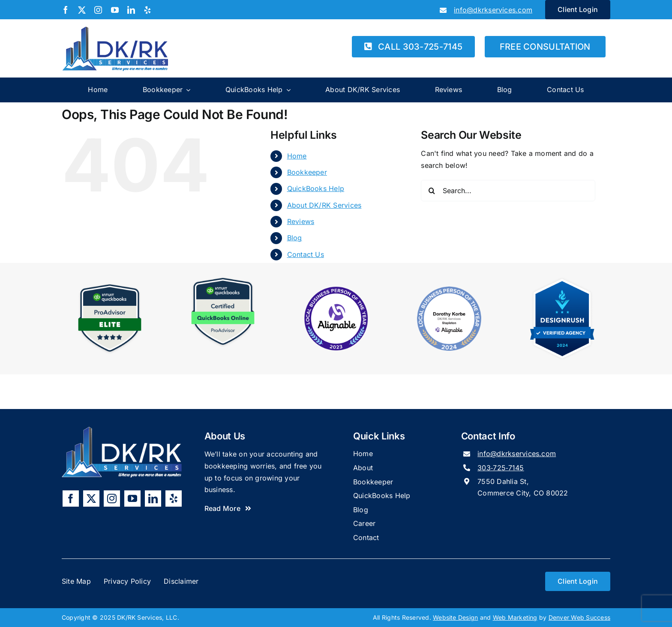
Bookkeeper (307, 172)
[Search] (432, 191)
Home (297, 156)
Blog (295, 238)
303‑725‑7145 (501, 468)
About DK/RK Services (324, 205)
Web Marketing (515, 617)
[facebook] (66, 10)
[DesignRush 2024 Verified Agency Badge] (562, 279)
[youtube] (115, 10)
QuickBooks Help (316, 188)
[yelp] (147, 10)
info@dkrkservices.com (493, 10)
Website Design (455, 617)
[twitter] (82, 10)
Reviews (301, 221)
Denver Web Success (579, 617)
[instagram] (98, 10)
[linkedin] (131, 10)
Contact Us (306, 254)
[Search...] (508, 191)
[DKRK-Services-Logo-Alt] (122, 430)
